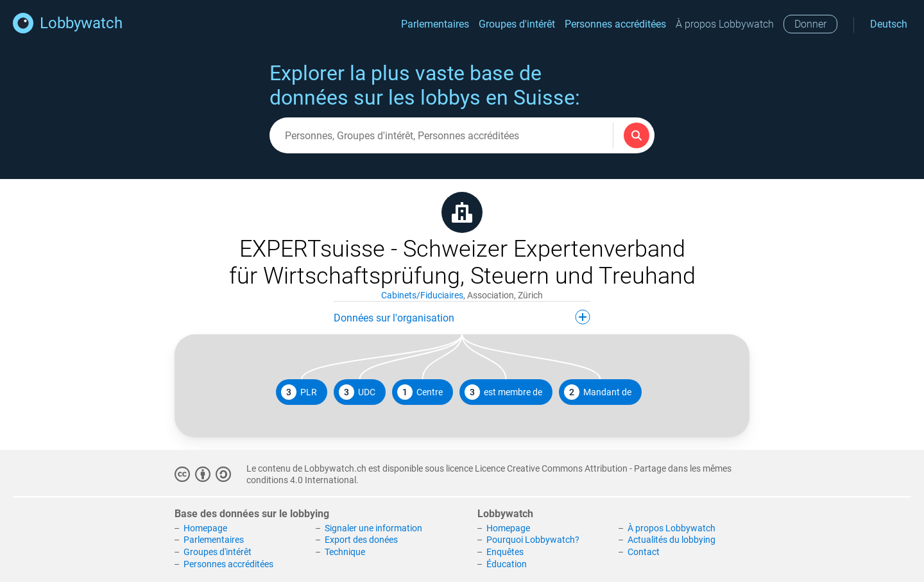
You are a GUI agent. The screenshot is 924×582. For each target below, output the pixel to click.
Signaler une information (373, 528)
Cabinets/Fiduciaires (422, 295)
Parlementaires (435, 24)
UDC (357, 392)
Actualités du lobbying (672, 540)
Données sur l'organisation (462, 317)
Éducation (507, 564)
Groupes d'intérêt (517, 24)
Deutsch (889, 24)
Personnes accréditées (615, 24)
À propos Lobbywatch (725, 24)
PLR (299, 392)
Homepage (205, 528)
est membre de (503, 392)
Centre (420, 392)
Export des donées (361, 540)
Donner (810, 24)
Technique (345, 552)
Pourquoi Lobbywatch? (533, 540)
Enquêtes (505, 552)
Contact (644, 552)
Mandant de (598, 392)
